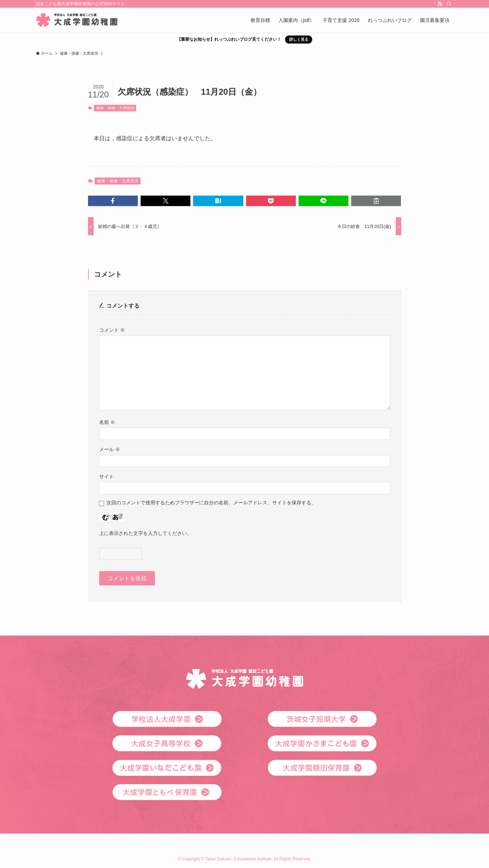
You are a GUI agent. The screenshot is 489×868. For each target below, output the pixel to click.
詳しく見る (299, 39)
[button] (113, 201)
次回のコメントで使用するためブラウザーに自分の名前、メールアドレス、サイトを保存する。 (211, 503)
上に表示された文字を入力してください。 (145, 533)
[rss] (440, 4)
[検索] (449, 4)
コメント (112, 330)
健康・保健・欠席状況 (115, 108)
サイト (107, 476)
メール (110, 449)
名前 (107, 422)
